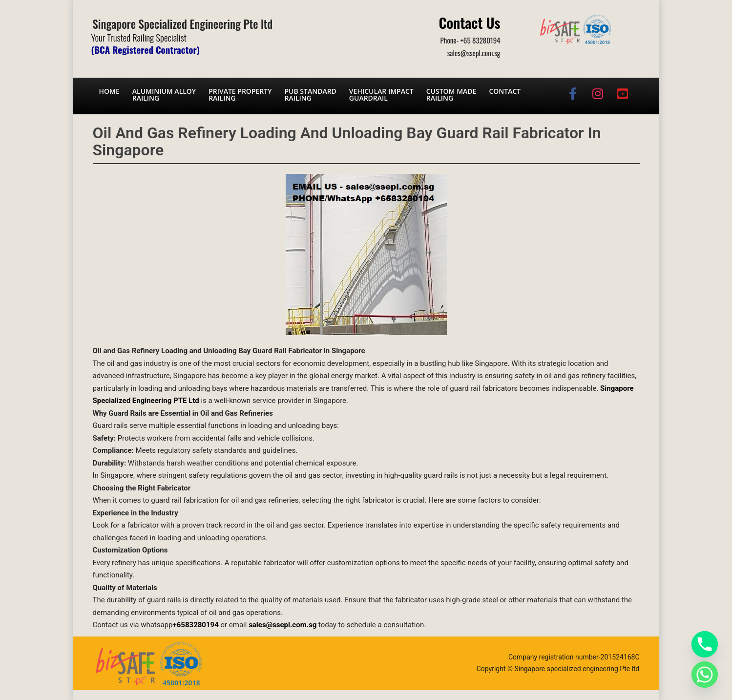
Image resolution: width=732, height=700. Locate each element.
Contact (505, 91)
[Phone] (705, 644)
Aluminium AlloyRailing (164, 95)
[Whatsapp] (705, 675)
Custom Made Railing (451, 95)
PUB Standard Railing (310, 95)
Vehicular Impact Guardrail (381, 95)
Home (109, 91)
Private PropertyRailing (240, 95)
